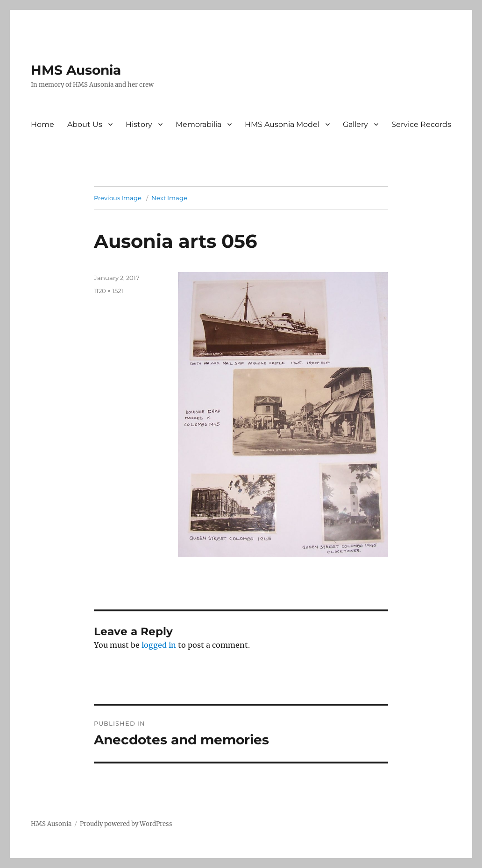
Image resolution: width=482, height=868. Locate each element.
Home (43, 124)
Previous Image (118, 198)
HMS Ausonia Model (282, 124)
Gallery (355, 124)
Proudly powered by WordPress (126, 824)
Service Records (421, 124)
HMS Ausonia (76, 70)
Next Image (169, 198)
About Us (85, 124)
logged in (159, 645)
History (139, 124)
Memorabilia (198, 124)
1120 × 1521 (109, 291)
